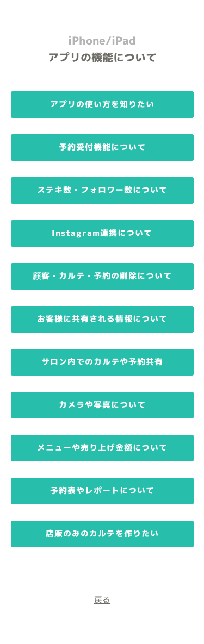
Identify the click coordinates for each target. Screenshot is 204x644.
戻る (102, 600)
